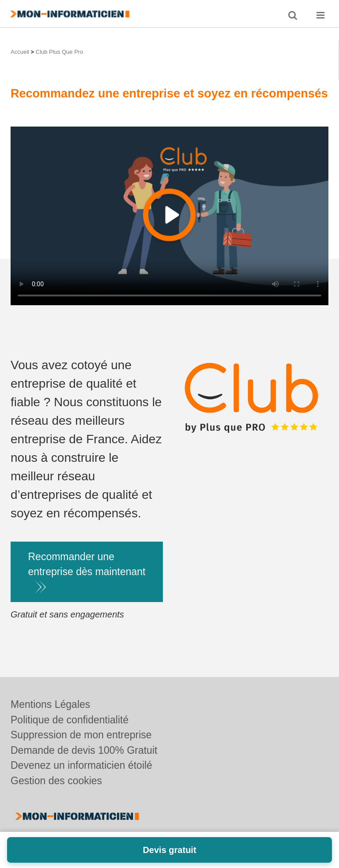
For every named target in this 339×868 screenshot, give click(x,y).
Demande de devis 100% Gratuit (84, 750)
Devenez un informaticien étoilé (81, 765)
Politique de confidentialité (70, 720)
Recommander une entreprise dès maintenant (87, 564)
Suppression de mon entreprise (81, 735)
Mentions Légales (50, 704)
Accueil (20, 52)
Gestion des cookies (56, 781)
